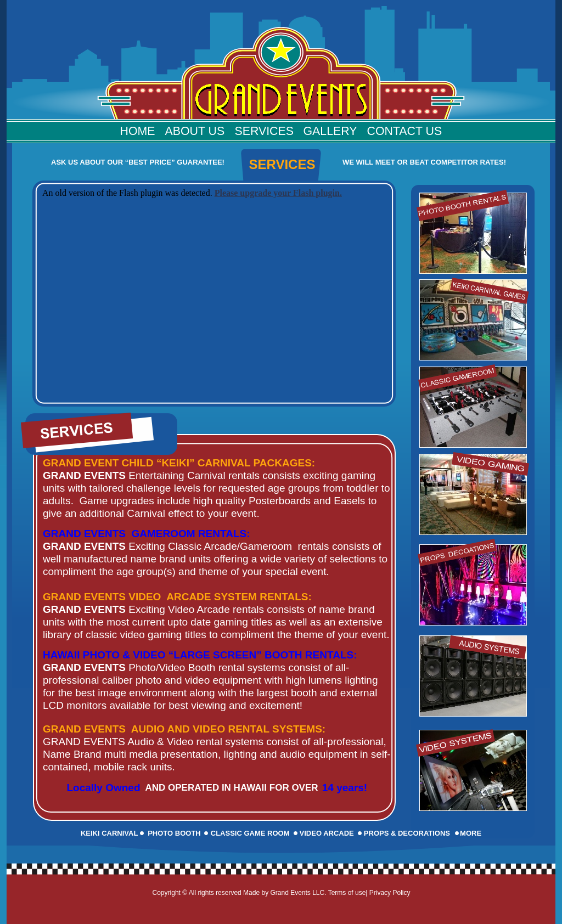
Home (138, 131)
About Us (195, 131)
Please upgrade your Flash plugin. (278, 193)
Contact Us (405, 131)
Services (264, 131)
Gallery (330, 131)
